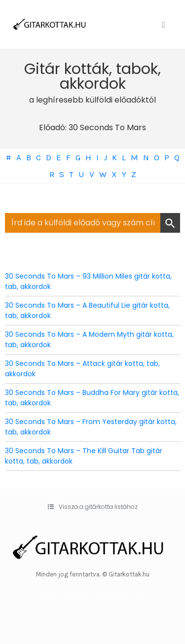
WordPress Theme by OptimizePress (92, 594)
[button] (93, 507)
